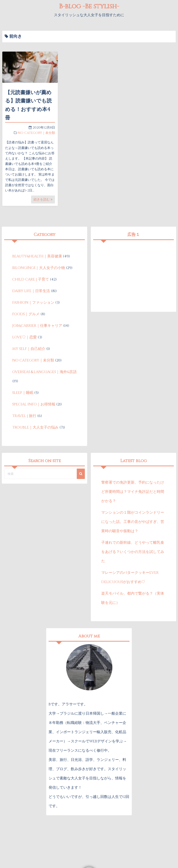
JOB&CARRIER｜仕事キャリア (37, 326)
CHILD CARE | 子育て (31, 279)
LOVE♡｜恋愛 (25, 337)
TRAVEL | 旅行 (24, 416)
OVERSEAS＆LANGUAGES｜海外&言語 (44, 372)
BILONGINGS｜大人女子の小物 (39, 268)
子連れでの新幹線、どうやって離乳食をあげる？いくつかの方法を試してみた (133, 552)
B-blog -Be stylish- (89, 6)
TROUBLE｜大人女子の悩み (35, 427)
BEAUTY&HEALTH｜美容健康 (37, 256)
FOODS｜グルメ (26, 314)
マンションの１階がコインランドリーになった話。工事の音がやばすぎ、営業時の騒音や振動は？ (133, 522)
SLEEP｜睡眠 (23, 393)
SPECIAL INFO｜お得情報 (34, 404)
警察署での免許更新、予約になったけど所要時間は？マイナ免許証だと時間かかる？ (133, 492)
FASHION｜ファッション (33, 303)
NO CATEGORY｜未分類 (36, 133)
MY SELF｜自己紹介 (29, 349)
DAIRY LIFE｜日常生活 (31, 291)
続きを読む (43, 199)
